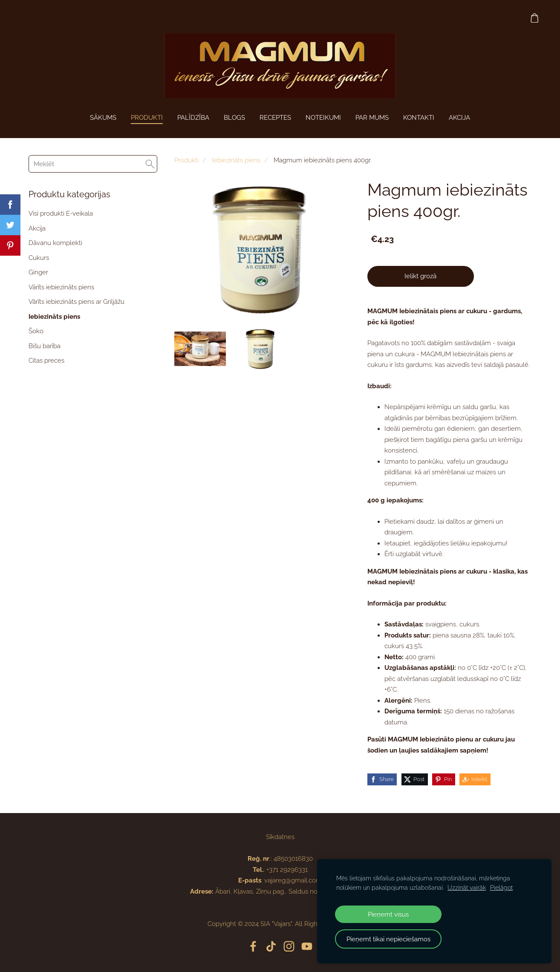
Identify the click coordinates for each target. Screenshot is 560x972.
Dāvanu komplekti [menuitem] (55, 243)
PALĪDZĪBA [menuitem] (193, 118)
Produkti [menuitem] (147, 118)
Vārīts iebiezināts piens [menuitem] (61, 287)
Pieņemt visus (388, 914)
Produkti (186, 160)
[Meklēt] (93, 164)
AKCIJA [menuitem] (459, 118)
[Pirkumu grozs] (534, 18)
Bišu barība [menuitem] (45, 346)
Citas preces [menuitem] (46, 361)
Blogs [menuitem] (234, 118)
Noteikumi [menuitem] (323, 118)
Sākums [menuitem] (103, 118)
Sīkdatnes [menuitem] (280, 837)
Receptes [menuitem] (275, 118)
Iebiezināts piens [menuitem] (54, 317)
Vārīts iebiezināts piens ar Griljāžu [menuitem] (76, 302)
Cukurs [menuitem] (39, 258)
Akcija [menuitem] (37, 228)
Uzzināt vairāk (467, 888)
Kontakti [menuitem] (419, 118)
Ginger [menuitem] (38, 272)
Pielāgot (501, 888)
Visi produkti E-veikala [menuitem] (61, 213)
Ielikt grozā (420, 276)
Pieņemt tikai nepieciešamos (388, 939)
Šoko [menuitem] (36, 331)
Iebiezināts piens (236, 160)
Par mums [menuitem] (372, 118)
